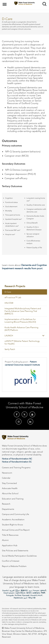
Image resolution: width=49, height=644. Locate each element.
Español (5, 591)
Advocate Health (10, 488)
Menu (5, 3)
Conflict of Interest (11, 561)
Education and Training (13, 499)
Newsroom (7, 473)
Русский (26, 595)
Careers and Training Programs (16, 468)
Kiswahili (34, 595)
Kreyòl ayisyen (9, 593)
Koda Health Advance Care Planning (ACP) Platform (21, 329)
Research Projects (15, 286)
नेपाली (43, 593)
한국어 (29, 593)
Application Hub (10, 545)
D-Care (8, 292)
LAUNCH (9, 336)
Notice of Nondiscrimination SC (17, 462)
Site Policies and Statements (15, 551)
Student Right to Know (12, 525)
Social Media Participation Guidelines (19, 556)
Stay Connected (9, 483)
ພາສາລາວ (36, 593)
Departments (8, 509)
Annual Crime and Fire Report (16, 530)
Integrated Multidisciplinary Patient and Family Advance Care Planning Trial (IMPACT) (23, 311)
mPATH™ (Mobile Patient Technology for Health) (22, 342)
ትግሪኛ (40, 595)
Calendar (6, 478)
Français (36, 591)
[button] (43, 336)
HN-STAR (9, 303)
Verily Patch (10, 349)
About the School (10, 493)
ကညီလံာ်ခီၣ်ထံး (20, 593)
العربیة (12, 591)
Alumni (5, 540)
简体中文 (24, 591)
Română (18, 595)
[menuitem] (24, 286)
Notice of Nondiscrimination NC (17, 459)
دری (30, 591)
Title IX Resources (10, 535)
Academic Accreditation (13, 519)
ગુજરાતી (43, 591)
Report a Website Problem (14, 566)
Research (6, 504)
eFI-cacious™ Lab (13, 297)
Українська (18, 598)
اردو (25, 598)
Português (10, 595)
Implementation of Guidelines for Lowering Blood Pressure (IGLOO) (20, 321)
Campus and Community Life (15, 514)
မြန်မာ (18, 591)
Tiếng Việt (32, 598)
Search (43, 3)
